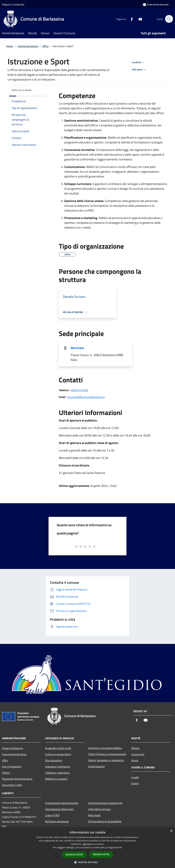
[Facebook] (130, 19)
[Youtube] (138, 19)
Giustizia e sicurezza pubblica (105, 748)
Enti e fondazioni (12, 767)
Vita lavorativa (54, 760)
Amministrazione (28, 46)
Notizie (135, 748)
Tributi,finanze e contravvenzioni (107, 754)
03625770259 (79, 390)
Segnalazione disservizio (59, 809)
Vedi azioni (139, 70)
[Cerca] (169, 19)
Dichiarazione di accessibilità (105, 821)
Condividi (139, 62)
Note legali (94, 815)
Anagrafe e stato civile (58, 748)
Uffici (45, 46)
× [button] (171, 831)
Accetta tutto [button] (74, 855)
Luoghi (135, 777)
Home (10, 46)
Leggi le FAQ (52, 815)
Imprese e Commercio (58, 767)
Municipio (77, 348)
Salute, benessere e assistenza (106, 760)
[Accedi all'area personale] (156, 5)
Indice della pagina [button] (21, 90)
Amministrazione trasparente (105, 803)
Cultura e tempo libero (58, 754)
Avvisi (135, 760)
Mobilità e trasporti (56, 779)
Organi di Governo (13, 748)
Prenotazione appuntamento (62, 803)
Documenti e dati (12, 785)
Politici (6, 773)
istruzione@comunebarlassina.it (86, 397)
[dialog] (87, 848)
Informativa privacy (99, 809)
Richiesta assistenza (57, 821)
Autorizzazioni (96, 766)
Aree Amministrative (14, 754)
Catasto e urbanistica (57, 773)
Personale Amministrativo (17, 779)
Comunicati (138, 754)
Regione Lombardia (13, 4)
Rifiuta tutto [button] (101, 854)
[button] (87, 862)
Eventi (135, 783)
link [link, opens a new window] (120, 847)
